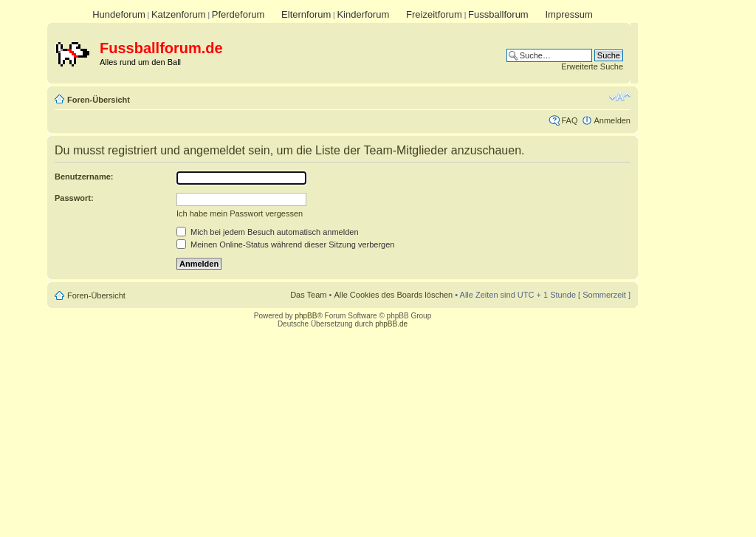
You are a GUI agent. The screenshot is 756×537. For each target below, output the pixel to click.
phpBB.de (391, 324)
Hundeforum (119, 14)
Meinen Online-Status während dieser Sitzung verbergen (285, 244)
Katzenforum (179, 14)
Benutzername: (84, 177)
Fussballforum (498, 14)
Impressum (568, 14)
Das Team (308, 295)
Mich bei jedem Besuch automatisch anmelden (268, 232)
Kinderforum (363, 14)
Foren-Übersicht (99, 100)
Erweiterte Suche (592, 66)
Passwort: (74, 198)
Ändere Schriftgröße (620, 97)
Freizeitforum (434, 14)
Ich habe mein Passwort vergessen (240, 213)
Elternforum (306, 14)
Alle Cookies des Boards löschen (393, 295)
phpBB (306, 316)
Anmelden (612, 120)
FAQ (569, 120)
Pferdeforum (238, 14)
